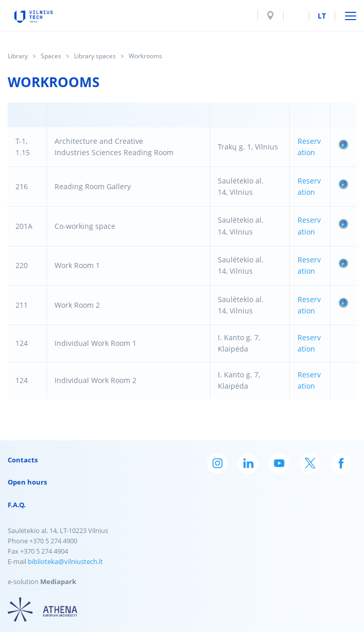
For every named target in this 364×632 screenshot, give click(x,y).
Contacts (23, 460)
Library (18, 56)
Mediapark (58, 581)
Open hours (27, 482)
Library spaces (95, 56)
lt (322, 16)
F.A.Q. (17, 505)
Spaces (51, 56)
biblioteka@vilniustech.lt (65, 561)
